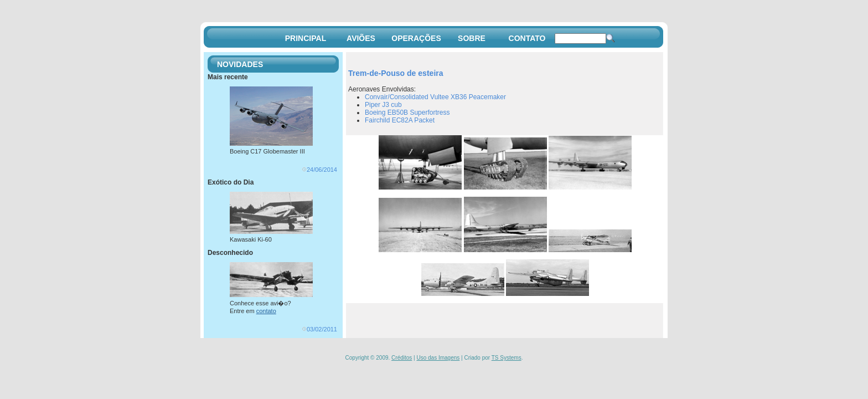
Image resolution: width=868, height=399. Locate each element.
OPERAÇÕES (416, 38)
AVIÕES (361, 38)
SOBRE (472, 38)
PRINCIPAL (306, 38)
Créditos (402, 358)
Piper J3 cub (383, 105)
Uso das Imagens (438, 358)
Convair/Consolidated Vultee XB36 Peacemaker (435, 97)
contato (266, 311)
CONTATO (527, 38)
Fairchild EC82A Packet (400, 120)
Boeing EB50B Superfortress (407, 112)
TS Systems (507, 358)
